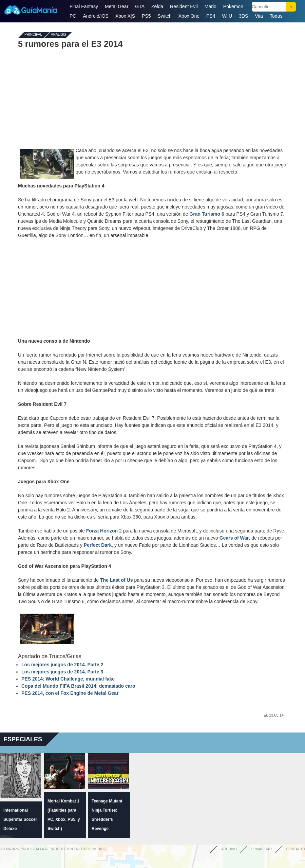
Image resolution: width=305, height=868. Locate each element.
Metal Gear (117, 6)
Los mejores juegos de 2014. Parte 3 (62, 672)
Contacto (296, 849)
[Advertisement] (153, 98)
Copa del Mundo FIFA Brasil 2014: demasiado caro (78, 686)
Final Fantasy (84, 6)
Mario (211, 6)
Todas (276, 16)
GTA (140, 6)
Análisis (59, 35)
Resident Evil (184, 6)
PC (73, 16)
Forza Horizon (102, 531)
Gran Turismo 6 (207, 214)
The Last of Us (116, 580)
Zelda (157, 6)
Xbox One (189, 16)
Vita (259, 16)
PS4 (211, 16)
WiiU (227, 16)
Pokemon (233, 6)
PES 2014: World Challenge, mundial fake (68, 679)
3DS (243, 16)
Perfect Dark (98, 545)
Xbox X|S (125, 16)
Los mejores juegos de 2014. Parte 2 (62, 665)
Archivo (229, 849)
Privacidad (262, 849)
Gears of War (234, 538)
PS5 (146, 16)
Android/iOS (96, 16)
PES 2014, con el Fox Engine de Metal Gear (70, 693)
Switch (165, 16)
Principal (33, 35)
